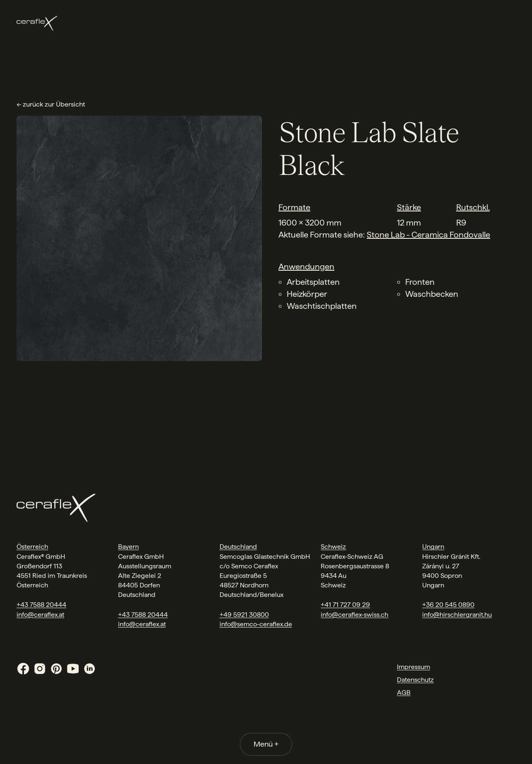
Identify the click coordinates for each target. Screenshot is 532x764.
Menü (266, 744)
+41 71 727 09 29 (345, 605)
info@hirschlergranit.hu (457, 615)
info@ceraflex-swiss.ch (354, 615)
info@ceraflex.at (40, 615)
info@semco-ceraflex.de (256, 624)
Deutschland (238, 547)
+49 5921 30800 (244, 615)
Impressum (414, 667)
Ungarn (433, 547)
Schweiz (333, 547)
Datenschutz (415, 680)
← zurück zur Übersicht (51, 104)
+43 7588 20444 (41, 605)
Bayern (128, 547)
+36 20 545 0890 (448, 605)
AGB (404, 692)
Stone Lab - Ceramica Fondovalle (428, 235)
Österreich (32, 547)
